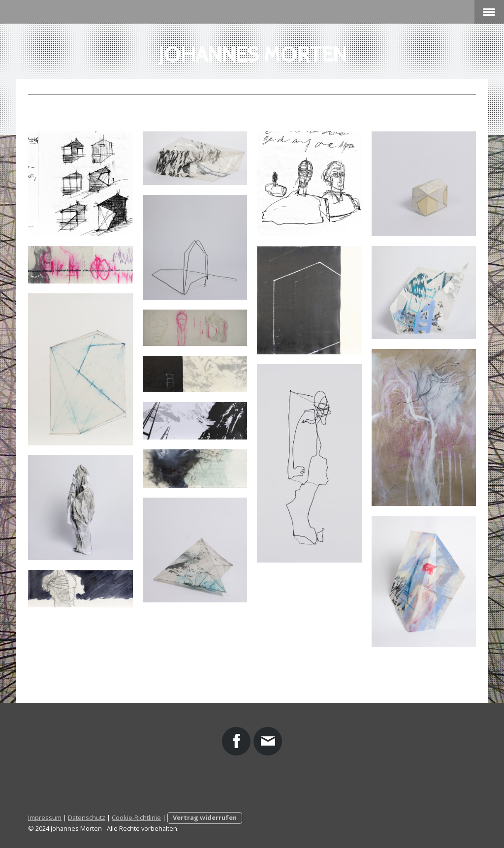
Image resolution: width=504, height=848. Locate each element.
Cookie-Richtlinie (136, 817)
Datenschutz (87, 817)
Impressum (45, 817)
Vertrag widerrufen (205, 817)
